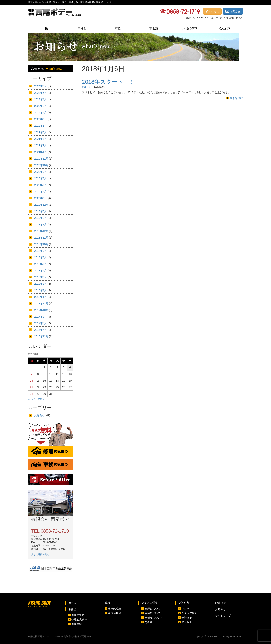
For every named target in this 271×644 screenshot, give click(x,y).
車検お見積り (116, 613)
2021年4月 (41, 139)
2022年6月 (41, 113)
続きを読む (236, 98)
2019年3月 (41, 211)
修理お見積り (79, 620)
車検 (118, 28)
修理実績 (77, 624)
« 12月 (32, 399)
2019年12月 (41, 205)
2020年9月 (41, 172)
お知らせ (86, 87)
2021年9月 (41, 132)
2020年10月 (41, 165)
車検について (153, 613)
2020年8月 (41, 178)
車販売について (154, 618)
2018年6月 (41, 271)
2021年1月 (41, 152)
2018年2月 (41, 290)
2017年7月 (41, 330)
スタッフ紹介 (189, 613)
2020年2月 (41, 198)
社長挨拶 (187, 609)
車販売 (153, 28)
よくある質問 (189, 28)
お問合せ (233, 11)
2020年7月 (41, 185)
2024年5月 (41, 86)
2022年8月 (41, 106)
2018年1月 (41, 297)
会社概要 (187, 618)
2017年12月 (41, 303)
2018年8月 (41, 257)
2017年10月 (41, 310)
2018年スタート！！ (108, 82)
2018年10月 (41, 244)
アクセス (212, 11)
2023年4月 (41, 99)
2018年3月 (41, 284)
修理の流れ (78, 615)
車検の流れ (115, 609)
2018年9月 (41, 251)
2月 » (41, 399)
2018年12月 (41, 231)
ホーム (72, 603)
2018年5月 (41, 277)
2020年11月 (41, 159)
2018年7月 (41, 264)
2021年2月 (41, 145)
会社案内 (225, 28)
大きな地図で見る (40, 554)
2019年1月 (41, 224)
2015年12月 (41, 336)
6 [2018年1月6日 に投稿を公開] (70, 367)
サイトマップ (223, 616)
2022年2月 (41, 119)
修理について (153, 609)
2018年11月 (41, 238)
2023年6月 (41, 93)
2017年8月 (41, 323)
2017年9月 (41, 317)
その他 (149, 622)
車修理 (82, 28)
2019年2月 (41, 218)
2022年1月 (41, 126)
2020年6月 (41, 192)
